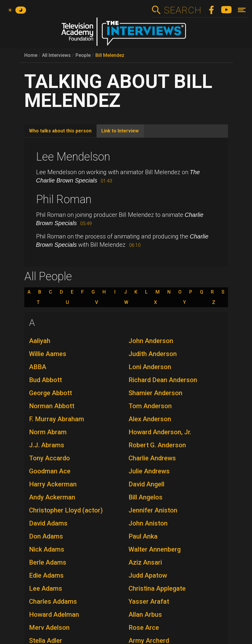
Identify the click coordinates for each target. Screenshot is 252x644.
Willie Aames (48, 354)
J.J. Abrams (47, 445)
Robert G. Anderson (157, 445)
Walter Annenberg (155, 549)
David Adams (48, 523)
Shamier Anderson (155, 393)
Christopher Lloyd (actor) (66, 510)
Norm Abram (48, 432)
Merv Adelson (49, 628)
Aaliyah (40, 341)
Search (183, 10)
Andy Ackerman (52, 497)
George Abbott (50, 393)
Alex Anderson (150, 419)
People (83, 55)
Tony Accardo (49, 458)
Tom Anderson (150, 406)
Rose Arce (144, 628)
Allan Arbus (145, 615)
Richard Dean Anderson (163, 380)
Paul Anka (143, 536)
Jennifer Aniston (153, 510)
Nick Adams (47, 549)
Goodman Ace (50, 471)
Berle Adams (48, 562)
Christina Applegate (157, 588)
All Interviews (56, 55)
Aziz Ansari (145, 562)
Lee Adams (46, 588)
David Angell (146, 484)
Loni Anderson (150, 367)
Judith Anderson (153, 354)
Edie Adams (46, 575)
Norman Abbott (52, 406)
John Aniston (148, 523)
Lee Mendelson (73, 157)
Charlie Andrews (152, 458)
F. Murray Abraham (57, 419)
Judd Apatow (148, 575)
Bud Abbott (45, 380)
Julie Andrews (149, 471)
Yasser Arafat (149, 601)
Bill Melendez (110, 55)
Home (31, 55)
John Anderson (151, 341)
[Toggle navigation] (242, 10)
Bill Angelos (146, 497)
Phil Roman (64, 199)
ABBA (38, 367)
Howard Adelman (54, 615)
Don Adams (46, 536)
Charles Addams (53, 601)
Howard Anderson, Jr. (160, 432)
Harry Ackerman (53, 484)
